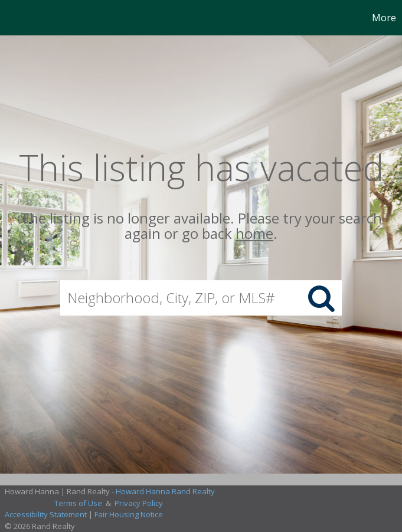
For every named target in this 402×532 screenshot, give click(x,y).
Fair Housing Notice (129, 514)
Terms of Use (78, 503)
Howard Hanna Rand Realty (165, 491)
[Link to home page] (15, 18)
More (384, 18)
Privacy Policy (139, 503)
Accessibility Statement (46, 514)
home (254, 234)
